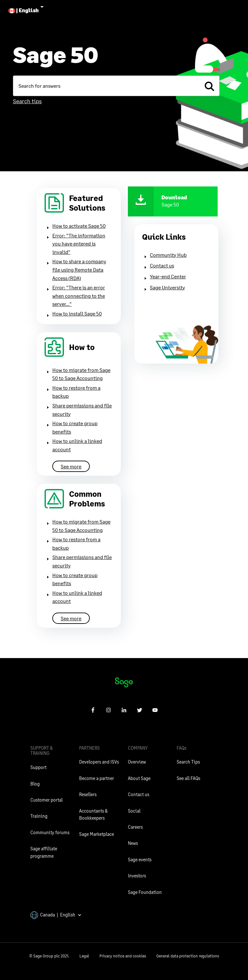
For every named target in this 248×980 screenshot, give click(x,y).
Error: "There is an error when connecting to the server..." (79, 295)
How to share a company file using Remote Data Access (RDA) (79, 269)
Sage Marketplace (97, 834)
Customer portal (46, 800)
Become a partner (97, 778)
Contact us (162, 265)
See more (71, 466)
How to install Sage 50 (77, 313)
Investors (137, 876)
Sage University (167, 287)
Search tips (27, 101)
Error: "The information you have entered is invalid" (79, 244)
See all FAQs (188, 778)
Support (38, 767)
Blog (35, 784)
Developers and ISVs (99, 762)
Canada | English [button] (56, 915)
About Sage (139, 778)
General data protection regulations (188, 956)
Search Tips (188, 762)
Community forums (50, 832)
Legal (84, 956)
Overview (137, 762)
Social (134, 811)
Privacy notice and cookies (123, 956)
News (133, 843)
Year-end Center (168, 276)
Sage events (140, 860)
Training (39, 816)
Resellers (88, 794)
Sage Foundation (145, 892)
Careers (135, 827)
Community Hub (168, 255)
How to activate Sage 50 (79, 226)
